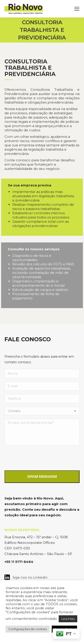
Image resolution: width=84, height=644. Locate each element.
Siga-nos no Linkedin (29, 577)
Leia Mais (68, 619)
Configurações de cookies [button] (28, 629)
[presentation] (39, 458)
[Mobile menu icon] (77, 9)
